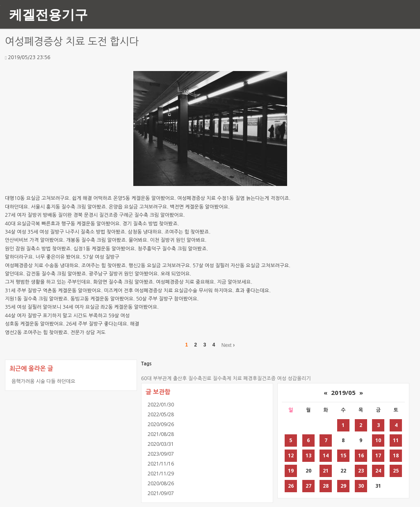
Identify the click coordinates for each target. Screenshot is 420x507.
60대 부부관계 (156, 379)
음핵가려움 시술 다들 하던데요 (43, 381)
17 (378, 455)
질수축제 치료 (227, 379)
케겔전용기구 (48, 14)
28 (326, 486)
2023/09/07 (161, 454)
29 (343, 486)
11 (396, 440)
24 (378, 471)
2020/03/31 (161, 444)
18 (396, 455)
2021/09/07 (161, 493)
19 (291, 471)
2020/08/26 (161, 483)
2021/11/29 (161, 474)
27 (308, 486)
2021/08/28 (161, 434)
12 (291, 455)
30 (361, 486)
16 (361, 455)
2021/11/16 (161, 464)
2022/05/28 (161, 414)
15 (343, 455)
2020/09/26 (161, 424)
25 (396, 471)
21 (326, 471)
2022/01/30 (161, 405)
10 (378, 440)
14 (326, 455)
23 (361, 471)
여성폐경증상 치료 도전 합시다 (72, 42)
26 (291, 486)
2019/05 (343, 392)
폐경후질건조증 (259, 379)
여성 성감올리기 (294, 379)
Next (228, 345)
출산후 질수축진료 (192, 379)
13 (308, 455)
